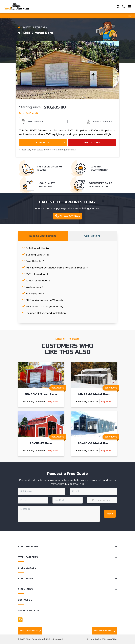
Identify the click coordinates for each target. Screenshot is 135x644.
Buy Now (53, 401)
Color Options (92, 236)
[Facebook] (20, 620)
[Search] (118, 7)
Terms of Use (110, 639)
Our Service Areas (29, 631)
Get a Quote (42, 142)
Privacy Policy (94, 639)
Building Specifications (43, 236)
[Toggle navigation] (129, 7)
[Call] (124, 7)
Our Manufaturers (103, 631)
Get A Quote (59, 389)
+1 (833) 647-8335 (70, 216)
